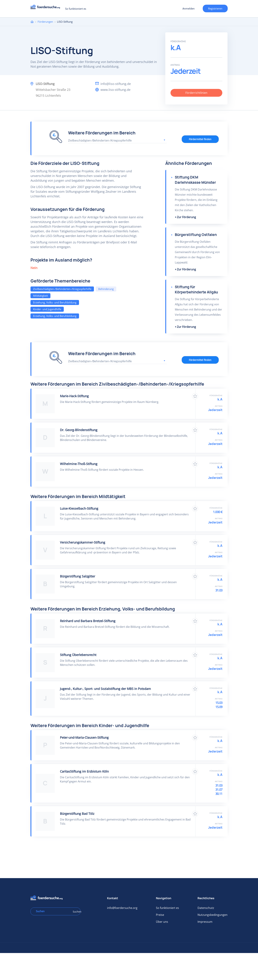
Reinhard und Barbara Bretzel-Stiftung (88, 621)
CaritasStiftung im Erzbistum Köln (84, 771)
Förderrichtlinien (196, 93)
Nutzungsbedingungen (213, 915)
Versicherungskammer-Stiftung (83, 542)
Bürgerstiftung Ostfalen (196, 235)
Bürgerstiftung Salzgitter (78, 576)
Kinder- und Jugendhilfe (47, 309)
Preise (160, 915)
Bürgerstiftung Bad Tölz (77, 814)
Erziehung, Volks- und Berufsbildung (55, 302)
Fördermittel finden (200, 139)
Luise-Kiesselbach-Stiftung (79, 508)
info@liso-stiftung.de (116, 84)
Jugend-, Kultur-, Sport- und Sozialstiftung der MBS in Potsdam (105, 689)
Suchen (75, 912)
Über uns (162, 922)
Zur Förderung (186, 217)
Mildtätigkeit (40, 296)
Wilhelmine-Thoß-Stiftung (79, 464)
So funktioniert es (76, 9)
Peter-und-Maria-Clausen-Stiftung (84, 737)
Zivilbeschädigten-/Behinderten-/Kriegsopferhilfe (62, 289)
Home (32, 22)
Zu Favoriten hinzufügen (195, 396)
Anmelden (189, 8)
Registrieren (215, 8)
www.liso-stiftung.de (115, 90)
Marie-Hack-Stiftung (74, 396)
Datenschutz (206, 908)
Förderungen (45, 22)
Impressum (205, 922)
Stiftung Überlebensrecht (78, 655)
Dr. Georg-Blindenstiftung (79, 430)
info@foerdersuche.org (122, 908)
